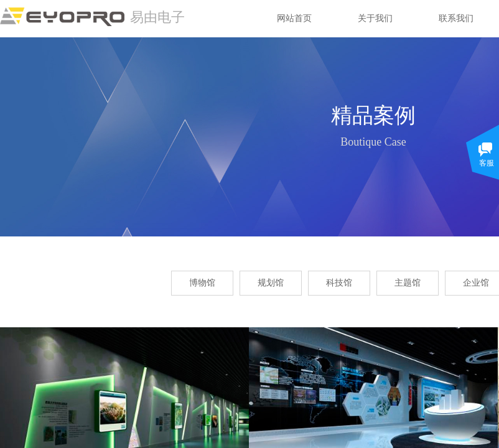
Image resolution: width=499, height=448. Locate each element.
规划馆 (271, 283)
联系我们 (456, 18)
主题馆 (408, 283)
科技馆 (339, 283)
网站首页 (294, 18)
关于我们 (375, 18)
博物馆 (202, 283)
